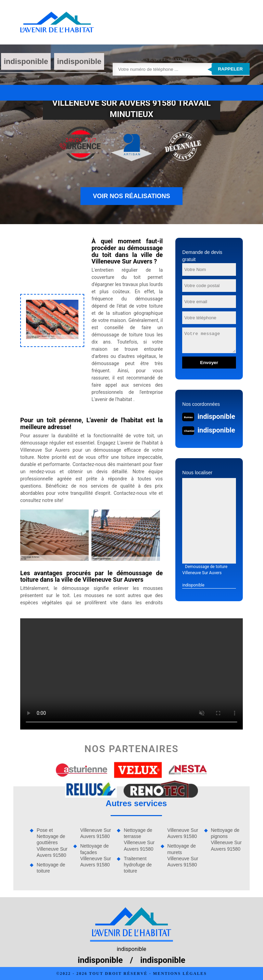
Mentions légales (180, 973)
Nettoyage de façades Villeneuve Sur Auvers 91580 (96, 855)
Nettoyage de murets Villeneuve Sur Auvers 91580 (183, 855)
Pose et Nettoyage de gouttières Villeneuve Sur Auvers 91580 (52, 843)
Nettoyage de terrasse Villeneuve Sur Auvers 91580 (139, 840)
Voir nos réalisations (131, 196)
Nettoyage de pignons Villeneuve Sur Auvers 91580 (226, 840)
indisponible (26, 61)
